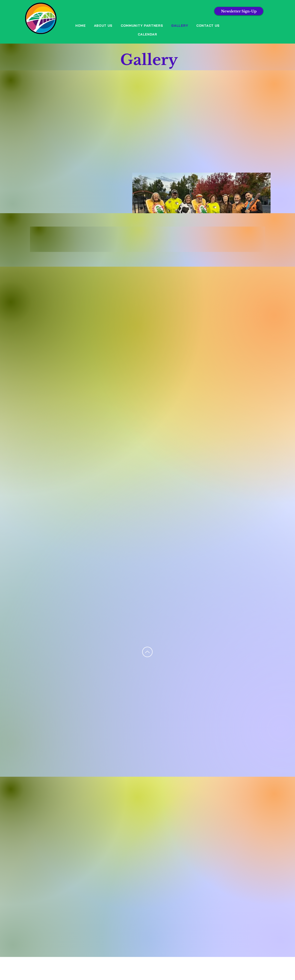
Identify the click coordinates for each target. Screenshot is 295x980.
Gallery (149, 60)
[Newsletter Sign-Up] (239, 11)
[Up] (147, 652)
